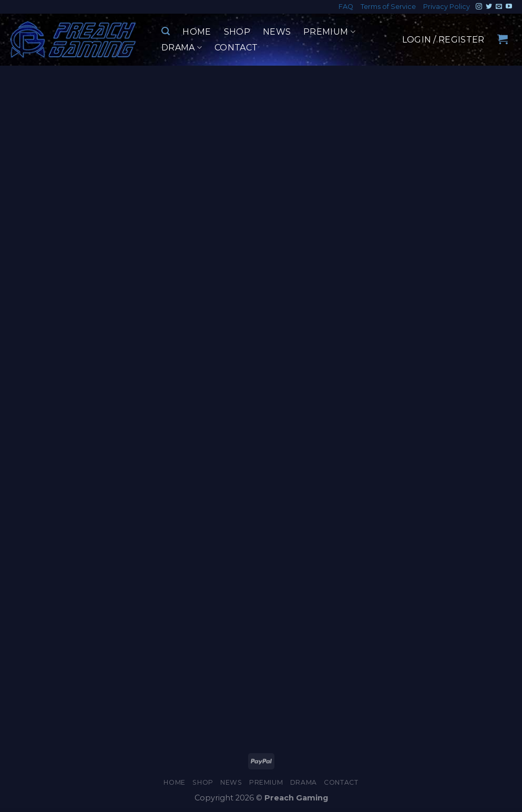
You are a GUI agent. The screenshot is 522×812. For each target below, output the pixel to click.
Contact (236, 48)
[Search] (166, 31)
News (277, 32)
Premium (329, 32)
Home (197, 32)
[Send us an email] (499, 7)
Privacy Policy (447, 7)
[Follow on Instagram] (479, 7)
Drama (182, 48)
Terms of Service (388, 7)
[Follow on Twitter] (489, 7)
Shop (237, 32)
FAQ (346, 7)
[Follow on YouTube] (509, 7)
